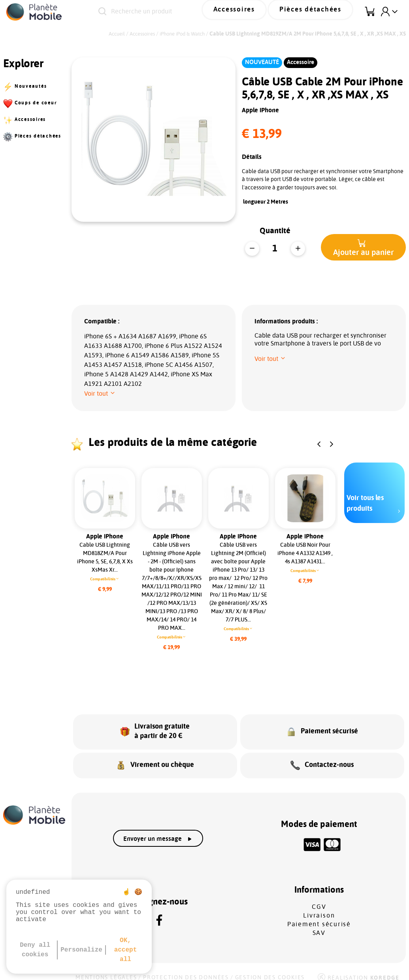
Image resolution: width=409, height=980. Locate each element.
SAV (319, 924)
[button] (363, 247)
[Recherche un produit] (165, 12)
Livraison (319, 907)
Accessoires (253, 11)
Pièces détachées (317, 11)
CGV (319, 898)
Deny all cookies (35, 950)
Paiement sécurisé (319, 916)
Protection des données (186, 969)
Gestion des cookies (270, 969)
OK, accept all (126, 950)
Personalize (81, 950)
